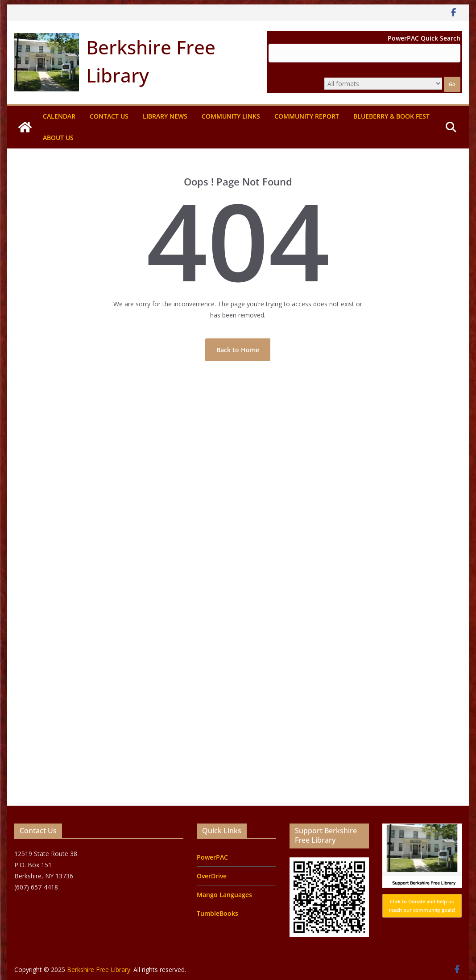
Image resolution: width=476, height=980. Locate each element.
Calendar (59, 116)
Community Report (307, 116)
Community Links (231, 116)
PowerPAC (212, 857)
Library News (165, 116)
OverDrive (212, 876)
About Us (58, 138)
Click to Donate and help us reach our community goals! (422, 906)
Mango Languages (224, 895)
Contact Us (109, 116)
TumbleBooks (217, 913)
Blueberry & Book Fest (391, 116)
